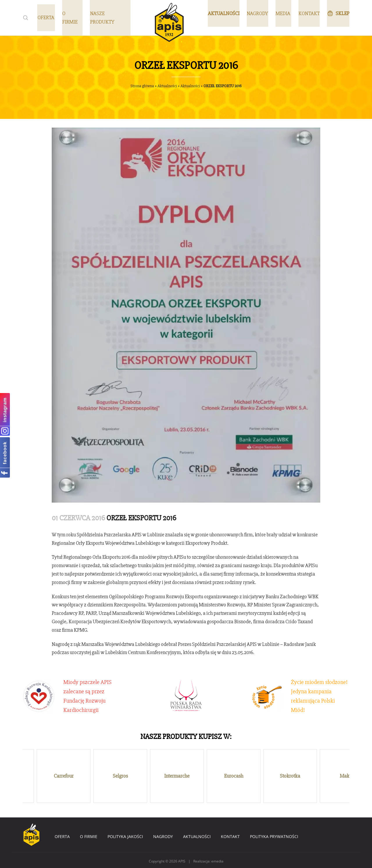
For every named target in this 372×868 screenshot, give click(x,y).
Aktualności (167, 86)
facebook (5, 453)
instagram (5, 410)
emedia (217, 859)
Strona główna (142, 86)
